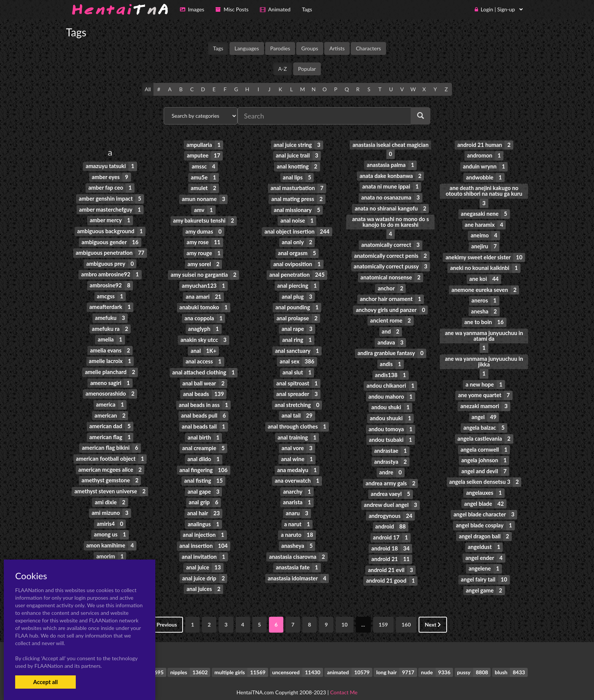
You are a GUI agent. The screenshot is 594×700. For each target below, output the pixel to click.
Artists (337, 48)
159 (383, 613)
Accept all (45, 682)
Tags (218, 48)
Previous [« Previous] (164, 613)
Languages (247, 48)
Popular (307, 69)
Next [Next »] (433, 613)
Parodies (280, 48)
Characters (368, 48)
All (148, 89)
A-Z (282, 69)
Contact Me (344, 681)
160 (406, 613)
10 (344, 613)
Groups (310, 48)
